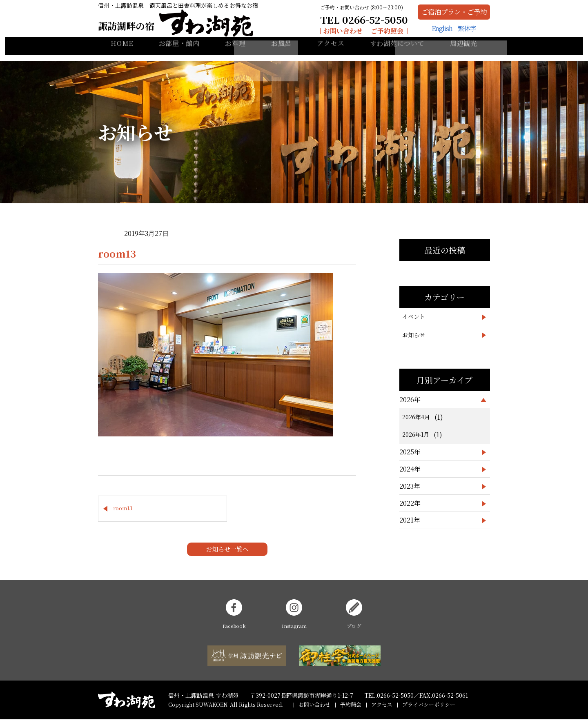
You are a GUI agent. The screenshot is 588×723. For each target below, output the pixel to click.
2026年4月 (416, 417)
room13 (123, 510)
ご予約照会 (355, 34)
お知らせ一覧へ (227, 553)
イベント (414, 316)
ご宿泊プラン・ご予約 (436, 15)
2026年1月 (416, 434)
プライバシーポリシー (429, 708)
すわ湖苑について (397, 53)
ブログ (354, 618)
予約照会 (351, 708)
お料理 (235, 53)
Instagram (294, 618)
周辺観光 (464, 53)
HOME (122, 53)
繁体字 (449, 34)
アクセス (331, 53)
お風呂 (281, 53)
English (424, 34)
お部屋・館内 (179, 53)
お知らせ (414, 335)
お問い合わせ (311, 34)
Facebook (234, 618)
